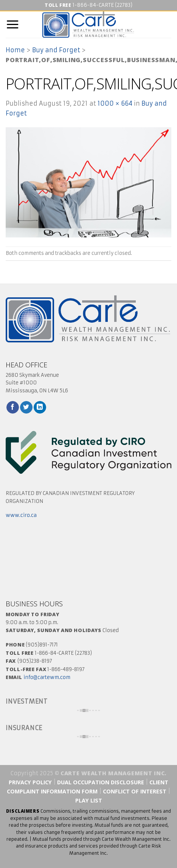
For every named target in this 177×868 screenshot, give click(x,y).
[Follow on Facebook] (13, 407)
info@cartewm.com (47, 677)
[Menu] (12, 25)
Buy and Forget (56, 50)
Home (15, 50)
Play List (89, 800)
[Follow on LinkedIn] (40, 407)
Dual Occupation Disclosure (101, 782)
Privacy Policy (30, 782)
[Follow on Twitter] (26, 407)
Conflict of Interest (135, 791)
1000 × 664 (115, 103)
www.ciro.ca (21, 515)
